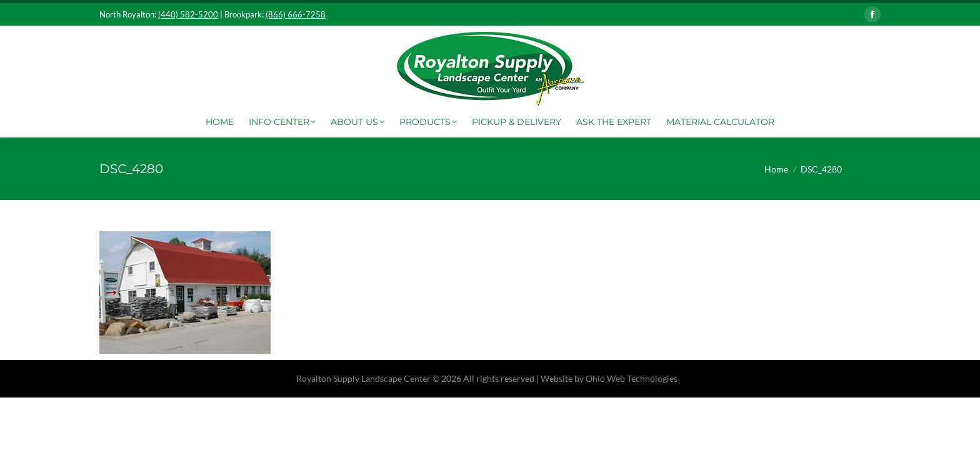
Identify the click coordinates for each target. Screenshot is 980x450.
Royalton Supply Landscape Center (363, 378)
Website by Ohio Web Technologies (609, 378)
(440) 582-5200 (188, 14)
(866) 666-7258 (296, 14)
